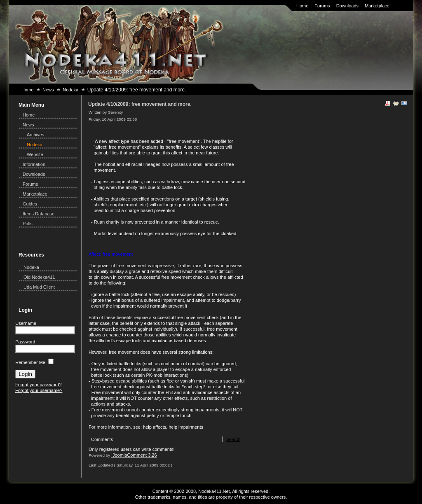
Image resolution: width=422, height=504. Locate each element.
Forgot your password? (39, 385)
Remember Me (30, 362)
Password (25, 342)
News (48, 90)
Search (233, 439)
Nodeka (70, 90)
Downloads (347, 6)
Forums (322, 6)
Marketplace (377, 6)
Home (302, 6)
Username (26, 323)
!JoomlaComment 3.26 (134, 455)
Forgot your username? (39, 390)
